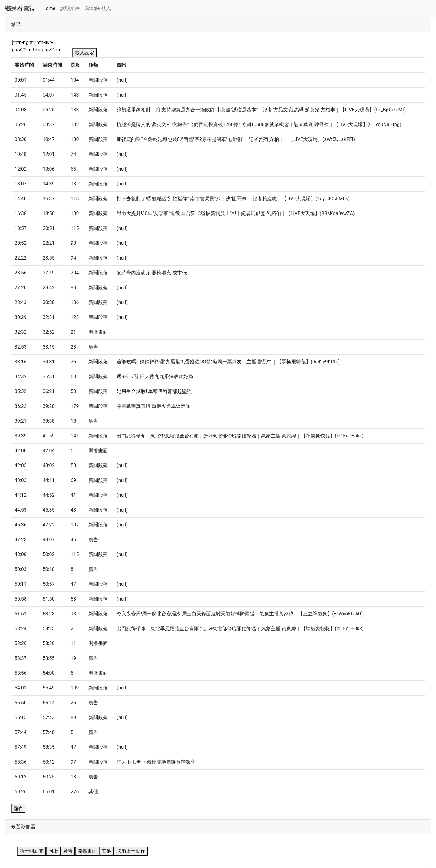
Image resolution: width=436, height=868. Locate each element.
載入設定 (84, 53)
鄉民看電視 (20, 8)
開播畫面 (87, 851)
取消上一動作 (131, 851)
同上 (53, 851)
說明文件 (70, 8)
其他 (107, 851)
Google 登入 (97, 8)
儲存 (18, 808)
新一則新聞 (31, 851)
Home (49, 8)
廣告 (68, 851)
